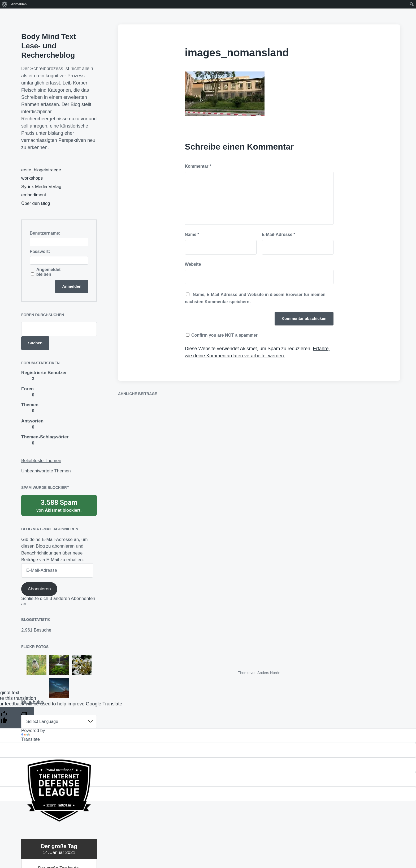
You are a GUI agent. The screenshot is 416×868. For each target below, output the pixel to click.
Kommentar (198, 166)
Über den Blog (36, 203)
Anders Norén (269, 673)
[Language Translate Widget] (59, 721)
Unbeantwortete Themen (46, 471)
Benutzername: (45, 233)
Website (193, 264)
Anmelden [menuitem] (19, 4)
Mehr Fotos (33, 702)
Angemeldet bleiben (49, 272)
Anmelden (72, 286)
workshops (32, 178)
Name (192, 234)
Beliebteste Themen (41, 461)
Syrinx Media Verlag (41, 187)
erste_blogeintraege (41, 170)
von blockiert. (59, 505)
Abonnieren (39, 589)
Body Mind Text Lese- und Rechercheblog (49, 46)
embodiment (34, 195)
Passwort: (40, 251)
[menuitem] (5, 4)
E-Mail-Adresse (279, 234)
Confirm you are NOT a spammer (222, 335)
